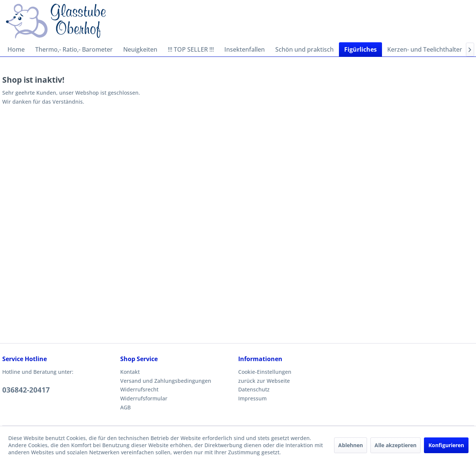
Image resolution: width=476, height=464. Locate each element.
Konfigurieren (446, 445)
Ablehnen (351, 445)
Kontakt (130, 372)
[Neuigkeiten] (140, 49)
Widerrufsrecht (139, 389)
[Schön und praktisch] (304, 49)
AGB (125, 407)
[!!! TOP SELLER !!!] (191, 49)
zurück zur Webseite (264, 381)
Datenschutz (254, 389)
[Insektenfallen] (245, 49)
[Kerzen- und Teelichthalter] (425, 49)
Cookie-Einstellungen (265, 372)
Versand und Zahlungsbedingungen (166, 381)
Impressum (252, 398)
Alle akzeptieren (395, 445)
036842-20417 (26, 390)
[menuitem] (16, 49)
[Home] (16, 49)
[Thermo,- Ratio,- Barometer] (74, 49)
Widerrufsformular (144, 398)
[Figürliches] (360, 49)
